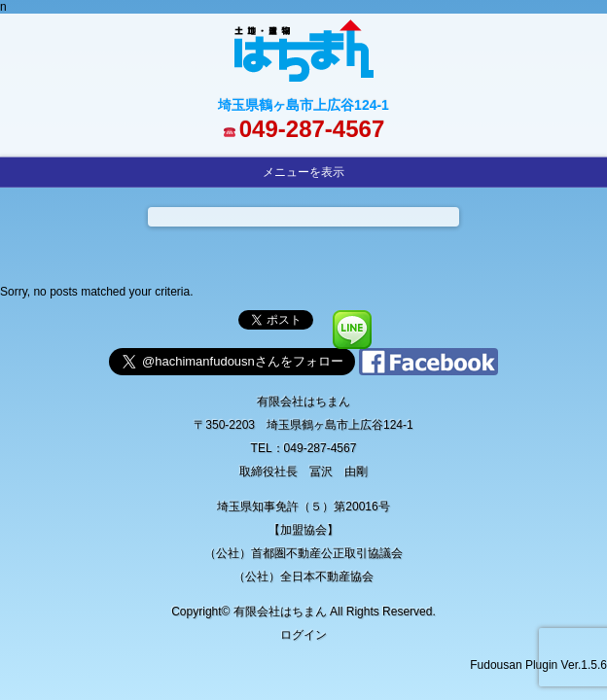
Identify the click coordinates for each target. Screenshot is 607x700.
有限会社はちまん (303, 402)
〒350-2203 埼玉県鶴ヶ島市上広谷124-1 (303, 425)
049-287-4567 (312, 129)
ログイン (303, 635)
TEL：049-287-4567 (304, 448)
